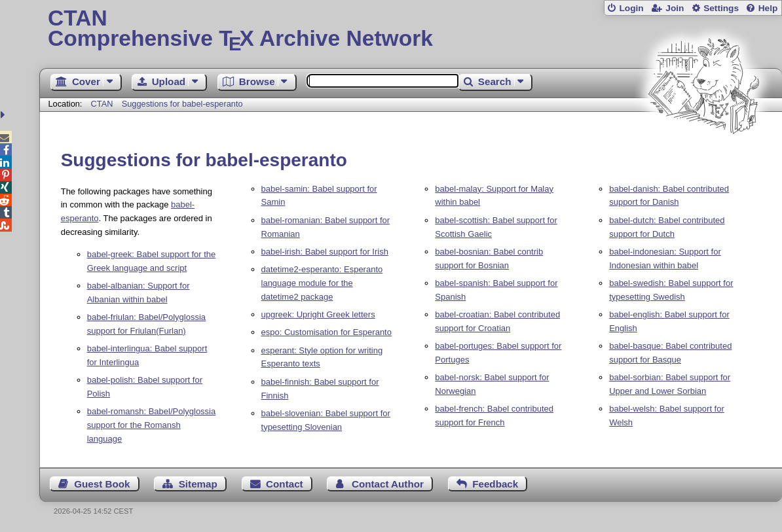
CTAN (102, 104)
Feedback (495, 484)
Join (675, 8)
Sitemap (198, 484)
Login (631, 8)
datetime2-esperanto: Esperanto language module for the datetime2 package (322, 283)
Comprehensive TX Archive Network (411, 29)
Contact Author (388, 484)
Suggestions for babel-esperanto (182, 104)
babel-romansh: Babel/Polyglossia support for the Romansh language (152, 425)
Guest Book (102, 484)
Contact (285, 484)
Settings (721, 8)
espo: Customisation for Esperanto (326, 332)
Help (768, 8)
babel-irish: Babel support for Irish (325, 252)
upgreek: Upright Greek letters (318, 314)
